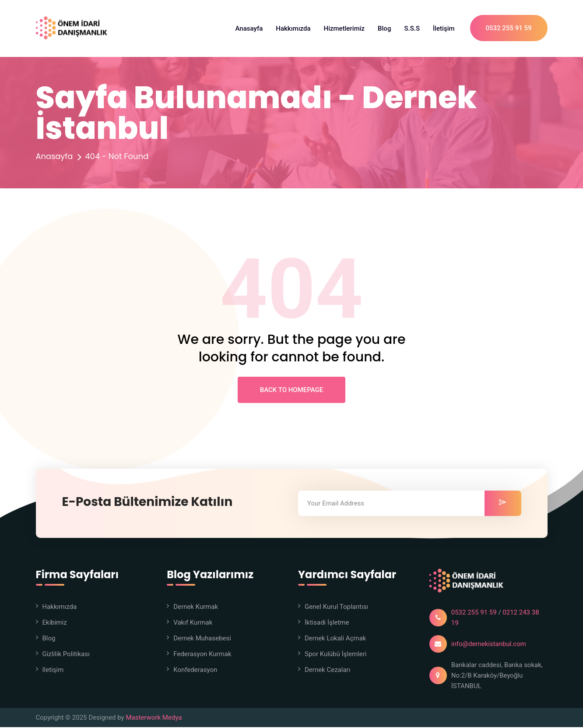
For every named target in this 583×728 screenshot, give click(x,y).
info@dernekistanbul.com (489, 645)
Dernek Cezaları (327, 671)
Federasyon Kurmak (202, 655)
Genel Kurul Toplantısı (336, 608)
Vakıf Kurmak (193, 623)
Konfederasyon (195, 671)
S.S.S (412, 28)
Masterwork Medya (154, 718)
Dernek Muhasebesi (202, 639)
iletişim (53, 671)
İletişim (444, 28)
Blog (384, 28)
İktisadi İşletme (327, 623)
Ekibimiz (55, 623)
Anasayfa (249, 28)
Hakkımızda (293, 28)
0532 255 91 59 (509, 28)
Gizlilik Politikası (66, 655)
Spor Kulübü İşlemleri (335, 655)
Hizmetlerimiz (344, 28)
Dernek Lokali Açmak (335, 639)
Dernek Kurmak (196, 608)
